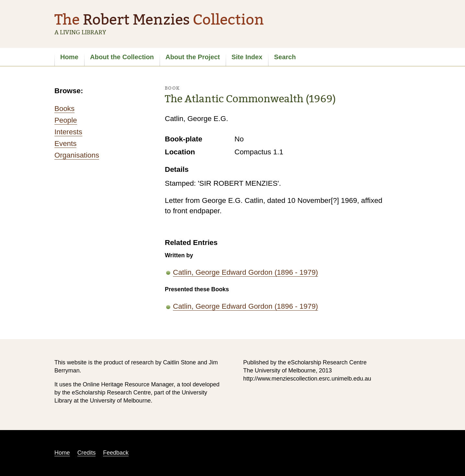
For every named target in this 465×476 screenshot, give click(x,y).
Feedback (116, 453)
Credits (87, 453)
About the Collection (122, 57)
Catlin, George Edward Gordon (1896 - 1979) (245, 272)
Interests (68, 132)
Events (65, 144)
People (66, 120)
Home (69, 57)
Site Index (247, 57)
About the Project (193, 57)
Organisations (77, 155)
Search (285, 57)
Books (64, 109)
